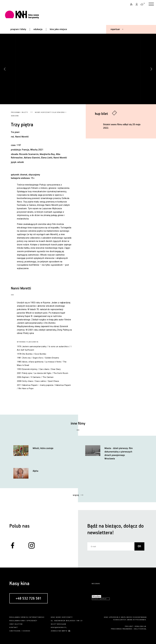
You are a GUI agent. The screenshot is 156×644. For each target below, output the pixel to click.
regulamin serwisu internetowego (27, 617)
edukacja (38, 29)
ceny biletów (16, 624)
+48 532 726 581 (29, 599)
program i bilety (18, 29)
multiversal (140, 629)
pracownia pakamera (121, 629)
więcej (76, 495)
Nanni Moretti (22, 137)
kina (23, 621)
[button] (151, 69)
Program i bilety (20, 112)
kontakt (14, 627)
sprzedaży (32, 621)
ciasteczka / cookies (20, 631)
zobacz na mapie (59, 631)
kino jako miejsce (58, 29)
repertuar (115, 29)
